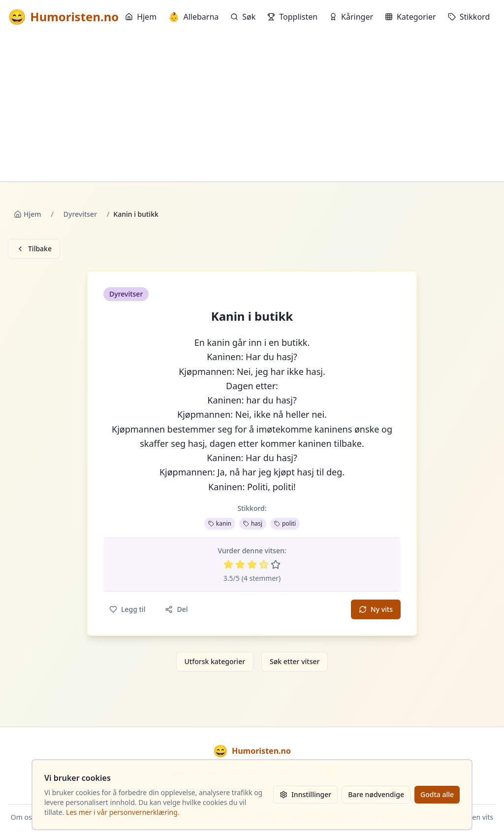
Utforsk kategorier (215, 661)
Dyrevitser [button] (126, 294)
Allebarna (193, 17)
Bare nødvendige (376, 794)
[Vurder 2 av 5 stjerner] (240, 565)
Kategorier (410, 17)
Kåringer (351, 17)
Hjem (141, 17)
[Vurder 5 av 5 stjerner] (276, 565)
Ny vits (376, 609)
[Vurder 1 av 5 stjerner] (228, 565)
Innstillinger (305, 794)
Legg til (127, 609)
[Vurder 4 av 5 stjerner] (264, 565)
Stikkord (469, 17)
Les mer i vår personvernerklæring (122, 812)
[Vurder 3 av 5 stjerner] (252, 565)
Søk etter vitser (295, 661)
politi (285, 523)
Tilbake (34, 249)
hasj (253, 523)
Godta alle (437, 794)
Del (176, 609)
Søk (243, 17)
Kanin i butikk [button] (252, 316)
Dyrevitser (80, 214)
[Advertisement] (252, 107)
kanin (220, 523)
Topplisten (292, 17)
